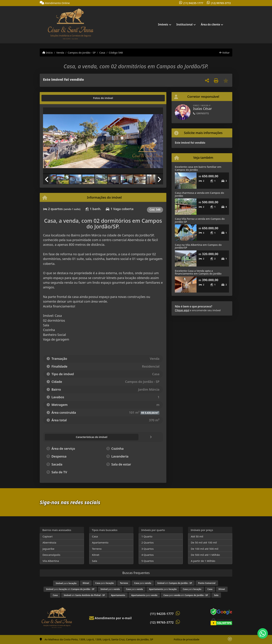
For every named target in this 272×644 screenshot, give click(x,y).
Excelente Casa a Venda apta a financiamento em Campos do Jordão (198, 272)
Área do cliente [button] (211, 24)
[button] (52, 141)
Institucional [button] (184, 24)
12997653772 (201, 113)
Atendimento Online (55, 3)
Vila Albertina (51, 561)
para (66, 583)
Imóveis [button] (163, 24)
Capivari (48, 536)
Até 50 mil (197, 536)
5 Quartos (148, 561)
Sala (94, 561)
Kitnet (96, 555)
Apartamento (100, 542)
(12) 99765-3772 (221, 3)
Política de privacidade (187, 639)
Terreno (97, 549)
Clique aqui (182, 310)
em (175, 583)
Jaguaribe (48, 549)
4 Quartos (148, 555)
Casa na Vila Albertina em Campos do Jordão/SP (198, 246)
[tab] (54, 98)
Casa (102, 53)
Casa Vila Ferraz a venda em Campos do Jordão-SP (200, 220)
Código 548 (116, 53)
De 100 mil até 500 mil (205, 549)
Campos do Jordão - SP (82, 53)
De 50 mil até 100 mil (204, 542)
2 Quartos (148, 542)
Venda (60, 53)
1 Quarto (147, 536)
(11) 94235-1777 (193, 3)
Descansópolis (51, 555)
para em (70, 589)
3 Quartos (148, 549)
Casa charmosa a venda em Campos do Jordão (199, 194)
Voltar (225, 53)
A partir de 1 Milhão (203, 561)
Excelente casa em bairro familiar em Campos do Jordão (198, 168)
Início (48, 53)
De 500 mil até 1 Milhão (205, 555)
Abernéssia (49, 542)
